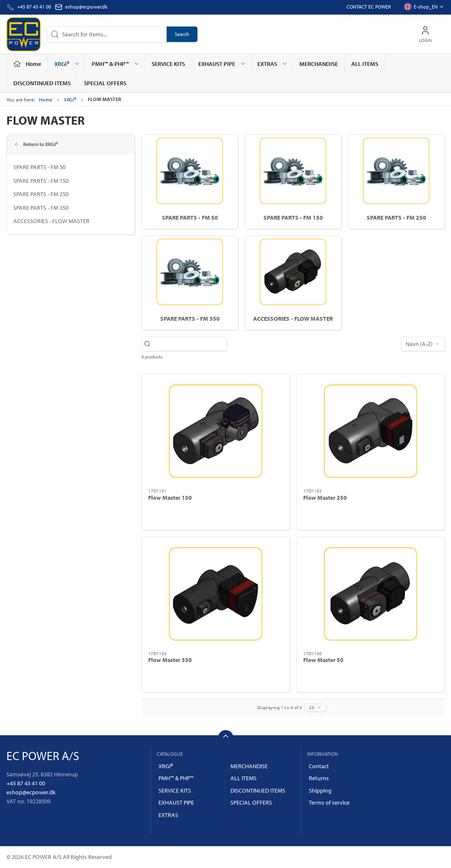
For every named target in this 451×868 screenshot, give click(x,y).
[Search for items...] (189, 344)
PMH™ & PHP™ (176, 778)
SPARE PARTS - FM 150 (41, 181)
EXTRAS (168, 815)
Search (182, 34)
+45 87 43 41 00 (26, 783)
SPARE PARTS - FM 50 (39, 167)
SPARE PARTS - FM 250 (41, 194)
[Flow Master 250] (371, 431)
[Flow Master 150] (216, 431)
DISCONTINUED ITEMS (42, 83)
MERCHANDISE (319, 64)
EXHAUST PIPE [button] (222, 64)
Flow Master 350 (170, 660)
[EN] (24, 34)
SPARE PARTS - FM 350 (41, 208)
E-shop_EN (424, 7)
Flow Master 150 (170, 498)
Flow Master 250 (325, 498)
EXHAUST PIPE (176, 802)
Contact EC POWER (369, 7)
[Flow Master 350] (216, 594)
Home (46, 100)
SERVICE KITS (168, 64)
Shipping (320, 790)
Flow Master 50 (323, 660)
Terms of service (329, 802)
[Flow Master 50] (371, 594)
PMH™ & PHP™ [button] (116, 64)
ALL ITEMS (365, 64)
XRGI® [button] (67, 64)
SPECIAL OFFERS (105, 83)
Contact (319, 766)
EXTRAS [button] (273, 64)
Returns (319, 778)
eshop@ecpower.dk (86, 7)
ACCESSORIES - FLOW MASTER (51, 221)
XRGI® (70, 100)
